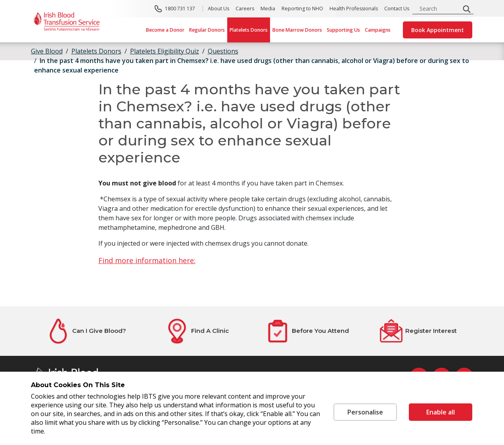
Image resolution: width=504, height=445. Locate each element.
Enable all (441, 412)
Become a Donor (165, 30)
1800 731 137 (180, 9)
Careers (245, 9)
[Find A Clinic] (197, 331)
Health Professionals (354, 9)
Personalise (365, 412)
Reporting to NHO (302, 9)
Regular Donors (207, 30)
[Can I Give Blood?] (86, 331)
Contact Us (397, 9)
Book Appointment (438, 30)
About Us (218, 9)
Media (268, 9)
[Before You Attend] (308, 331)
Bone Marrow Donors (297, 30)
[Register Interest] (418, 331)
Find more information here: (147, 260)
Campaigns (378, 30)
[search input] (439, 9)
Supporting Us (343, 30)
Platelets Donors (249, 30)
